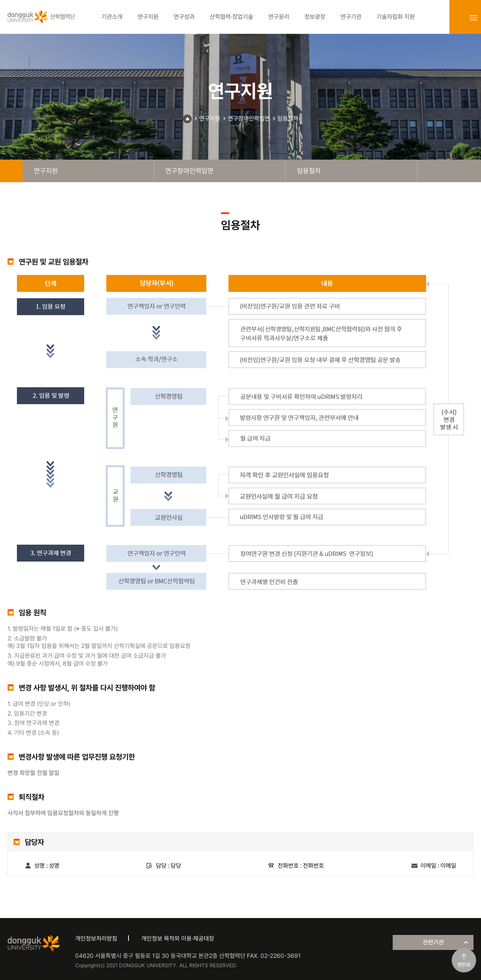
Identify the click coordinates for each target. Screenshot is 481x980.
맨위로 (464, 965)
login (457, 18)
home (11, 171)
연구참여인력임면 (249, 119)
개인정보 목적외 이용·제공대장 (178, 938)
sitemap (473, 18)
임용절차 (288, 119)
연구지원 (210, 119)
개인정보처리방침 (96, 938)
